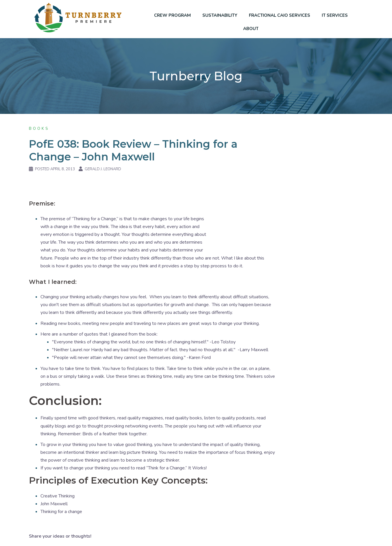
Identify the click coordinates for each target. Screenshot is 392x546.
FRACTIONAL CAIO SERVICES (280, 15)
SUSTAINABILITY (220, 15)
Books (39, 129)
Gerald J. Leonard (103, 169)
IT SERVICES (335, 15)
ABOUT (251, 29)
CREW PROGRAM (172, 15)
